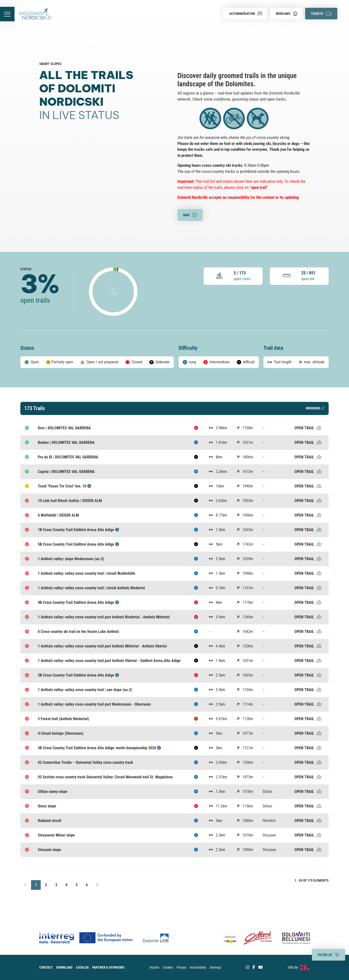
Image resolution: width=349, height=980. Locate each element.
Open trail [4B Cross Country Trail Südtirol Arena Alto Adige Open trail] (308, 602)
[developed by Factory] (299, 968)
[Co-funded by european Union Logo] (91, 938)
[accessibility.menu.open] (9, 16)
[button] (246, 14)
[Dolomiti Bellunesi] (293, 938)
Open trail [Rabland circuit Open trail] (308, 821)
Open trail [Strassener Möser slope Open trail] (308, 835)
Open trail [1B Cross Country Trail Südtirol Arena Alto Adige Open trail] (308, 530)
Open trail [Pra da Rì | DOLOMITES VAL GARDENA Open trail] (308, 457)
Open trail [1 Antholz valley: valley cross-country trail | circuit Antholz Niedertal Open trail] (308, 588)
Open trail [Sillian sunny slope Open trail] (308, 792)
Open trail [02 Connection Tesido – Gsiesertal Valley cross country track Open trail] (308, 762)
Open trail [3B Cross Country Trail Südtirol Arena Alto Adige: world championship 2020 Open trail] (308, 748)
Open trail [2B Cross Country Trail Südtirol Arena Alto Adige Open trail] (308, 675)
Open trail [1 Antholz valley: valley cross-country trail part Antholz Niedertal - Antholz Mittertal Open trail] (308, 617)
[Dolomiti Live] (157, 938)
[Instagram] (247, 967)
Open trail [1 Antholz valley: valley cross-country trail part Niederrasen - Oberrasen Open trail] (308, 704)
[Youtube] (261, 967)
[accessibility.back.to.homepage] (38, 16)
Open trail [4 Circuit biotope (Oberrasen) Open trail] (308, 733)
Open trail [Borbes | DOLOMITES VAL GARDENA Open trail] (308, 442)
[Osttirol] (258, 938)
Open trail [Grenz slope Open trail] (308, 806)
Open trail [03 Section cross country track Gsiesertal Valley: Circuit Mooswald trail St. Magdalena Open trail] (308, 777)
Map (190, 215)
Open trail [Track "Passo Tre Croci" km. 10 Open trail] (308, 486)
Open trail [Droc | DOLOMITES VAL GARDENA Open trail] (308, 428)
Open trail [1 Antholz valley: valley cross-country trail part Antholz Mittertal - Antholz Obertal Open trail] (308, 646)
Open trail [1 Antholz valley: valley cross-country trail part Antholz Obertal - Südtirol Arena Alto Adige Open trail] (308, 661)
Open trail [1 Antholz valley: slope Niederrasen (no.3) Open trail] (308, 559)
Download (64, 967)
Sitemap (215, 967)
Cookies (168, 967)
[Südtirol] (232, 938)
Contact (46, 967)
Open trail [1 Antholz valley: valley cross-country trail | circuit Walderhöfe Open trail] (308, 573)
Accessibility (198, 967)
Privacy (182, 967)
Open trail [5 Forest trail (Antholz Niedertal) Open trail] (308, 719)
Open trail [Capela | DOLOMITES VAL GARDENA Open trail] (308, 472)
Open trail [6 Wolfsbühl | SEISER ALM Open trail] (308, 515)
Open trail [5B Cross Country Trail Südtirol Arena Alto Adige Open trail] (308, 544)
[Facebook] (254, 967)
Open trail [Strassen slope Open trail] (308, 850)
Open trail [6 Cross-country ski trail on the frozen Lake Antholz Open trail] (308, 632)
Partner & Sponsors (108, 967)
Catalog (82, 967)
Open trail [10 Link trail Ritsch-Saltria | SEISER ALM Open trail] (308, 501)
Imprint (154, 967)
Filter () (329, 955)
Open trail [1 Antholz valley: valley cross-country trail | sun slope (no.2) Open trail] (308, 690)
